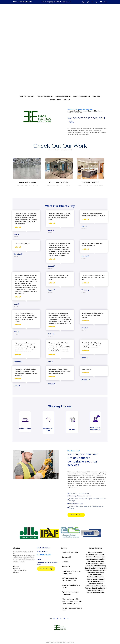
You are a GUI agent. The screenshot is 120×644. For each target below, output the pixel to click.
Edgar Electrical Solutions (22, 556)
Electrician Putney (95, 584)
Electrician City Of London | (96, 566)
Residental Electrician (90, 182)
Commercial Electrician (45, 96)
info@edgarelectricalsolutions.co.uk (48, 563)
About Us (67, 100)
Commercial (66, 557)
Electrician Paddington (95, 581)
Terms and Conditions (20, 570)
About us (16, 566)
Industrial (66, 562)
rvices (64, 548)
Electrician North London (95, 557)
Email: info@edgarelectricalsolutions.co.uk (56, 2)
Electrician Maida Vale (95, 577)
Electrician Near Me (95, 575)
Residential (66, 566)
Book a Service (43, 548)
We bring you (83, 460)
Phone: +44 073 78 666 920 (22, 2)
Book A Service (56, 100)
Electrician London (95, 552)
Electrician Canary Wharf (95, 564)
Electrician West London (95, 555)
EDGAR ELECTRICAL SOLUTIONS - (87, 111)
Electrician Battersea (95, 561)
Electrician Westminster (96, 592)
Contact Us (96, 96)
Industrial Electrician (27, 96)
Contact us (17, 568)
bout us (17, 548)
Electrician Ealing (91, 568)
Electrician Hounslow (95, 572)
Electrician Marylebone (95, 579)
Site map (16, 572)
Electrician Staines (99, 588)
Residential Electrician (63, 96)
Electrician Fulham (99, 570)
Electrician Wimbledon (95, 590)
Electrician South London (95, 559)
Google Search (29, 552)
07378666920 (44, 555)
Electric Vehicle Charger (82, 96)
